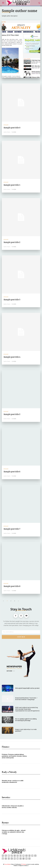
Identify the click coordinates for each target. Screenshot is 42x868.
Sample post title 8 (12, 586)
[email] (21, 632)
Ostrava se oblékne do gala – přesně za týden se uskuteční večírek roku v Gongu (14, 832)
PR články (24, 864)
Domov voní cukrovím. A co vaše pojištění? (26, 730)
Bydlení (6, 125)
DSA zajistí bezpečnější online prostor (27, 688)
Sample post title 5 (12, 414)
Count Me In (21, 637)
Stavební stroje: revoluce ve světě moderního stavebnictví (13, 781)
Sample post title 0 (12, 128)
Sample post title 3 (12, 299)
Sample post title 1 (12, 185)
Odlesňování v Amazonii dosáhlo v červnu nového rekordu (13, 807)
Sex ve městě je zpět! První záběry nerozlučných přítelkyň (26, 720)
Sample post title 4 (12, 357)
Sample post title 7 (12, 529)
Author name (7, 132)
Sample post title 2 (12, 242)
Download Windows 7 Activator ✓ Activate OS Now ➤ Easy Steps (26, 699)
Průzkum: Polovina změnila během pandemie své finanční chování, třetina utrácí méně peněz (14, 756)
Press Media (7, 864)
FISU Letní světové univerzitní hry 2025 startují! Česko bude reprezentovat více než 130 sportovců (27, 709)
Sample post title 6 (12, 471)
